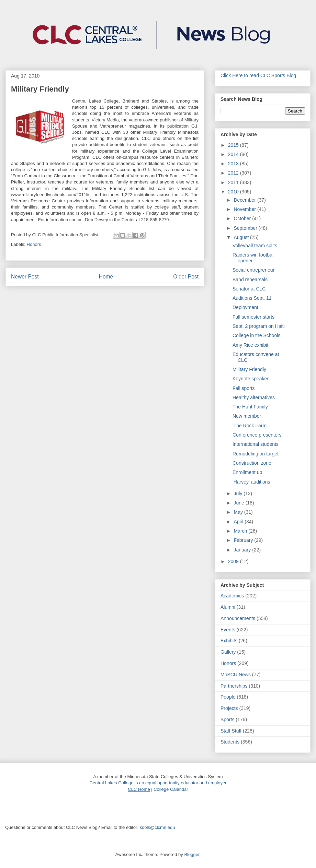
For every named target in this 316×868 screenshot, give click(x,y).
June (239, 503)
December (245, 200)
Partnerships (234, 686)
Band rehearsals (250, 280)
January (243, 550)
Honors (34, 244)
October (243, 218)
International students (256, 444)
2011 (234, 182)
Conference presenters (257, 435)
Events (228, 630)
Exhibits (229, 641)
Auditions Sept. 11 (252, 298)
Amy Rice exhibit (250, 345)
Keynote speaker (251, 379)
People (228, 697)
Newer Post (25, 277)
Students (230, 742)
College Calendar (171, 789)
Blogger (192, 854)
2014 (234, 154)
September (246, 228)
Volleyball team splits (255, 246)
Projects (229, 708)
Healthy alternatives (254, 397)
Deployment (245, 307)
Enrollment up (247, 472)
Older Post (186, 277)
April (239, 522)
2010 (234, 192)
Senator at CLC (249, 289)
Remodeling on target (256, 454)
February (244, 540)
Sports (227, 720)
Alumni (228, 607)
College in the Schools (256, 335)
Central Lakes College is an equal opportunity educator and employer (158, 783)
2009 (234, 561)
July (239, 494)
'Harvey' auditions (251, 482)
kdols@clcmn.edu (157, 827)
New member (247, 416)
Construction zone (252, 463)
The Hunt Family (250, 407)
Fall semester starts (253, 317)
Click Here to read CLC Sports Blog (258, 75)
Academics (232, 596)
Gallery (228, 652)
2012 (234, 173)
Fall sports (244, 388)
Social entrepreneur (253, 270)
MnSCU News (236, 675)
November (245, 209)
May (239, 512)
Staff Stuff (231, 731)
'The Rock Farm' (250, 426)
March (241, 531)
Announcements (238, 618)
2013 (234, 164)
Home (106, 277)
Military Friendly (249, 369)
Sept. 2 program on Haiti (259, 326)
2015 (234, 145)
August (242, 237)
